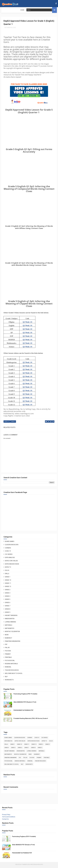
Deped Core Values (11, 562)
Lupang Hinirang (10, 623)
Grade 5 (13, 423)
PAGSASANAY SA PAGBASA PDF (23, 711)
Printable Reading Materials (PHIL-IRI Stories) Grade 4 (31, 720)
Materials (9, 626)
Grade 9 (8, 613)
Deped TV (7, 423)
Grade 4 (8, 597)
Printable (8, 658)
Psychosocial (10, 662)
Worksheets (9, 681)
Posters (8, 652)
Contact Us (5, 820)
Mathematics (10, 629)
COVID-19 (8, 552)
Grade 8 (8, 610)
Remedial (8, 668)
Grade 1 (8, 578)
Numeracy (9, 639)
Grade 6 (8, 604)
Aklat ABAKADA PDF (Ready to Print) (25, 703)
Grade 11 (8, 584)
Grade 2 (8, 591)
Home (4, 10)
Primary (8, 655)
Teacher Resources (12, 671)
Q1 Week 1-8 (27, 324)
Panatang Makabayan (13, 642)
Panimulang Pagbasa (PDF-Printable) (25, 695)
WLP (6, 678)
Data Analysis (10, 559)
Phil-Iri (7, 649)
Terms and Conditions (9, 818)
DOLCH (7, 571)
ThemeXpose (25, 866)
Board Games (10, 543)
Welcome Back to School (14, 674)
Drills (7, 575)
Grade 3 (8, 594)
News (7, 636)
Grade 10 (8, 581)
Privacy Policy (6, 816)
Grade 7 (8, 607)
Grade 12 (8, 588)
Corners (8, 549)
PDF (6, 645)
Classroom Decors (12, 546)
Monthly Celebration (12, 633)
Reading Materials (11, 665)
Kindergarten (10, 620)
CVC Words (9, 555)
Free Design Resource (37, 866)
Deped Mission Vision (12, 565)
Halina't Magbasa (11, 617)
